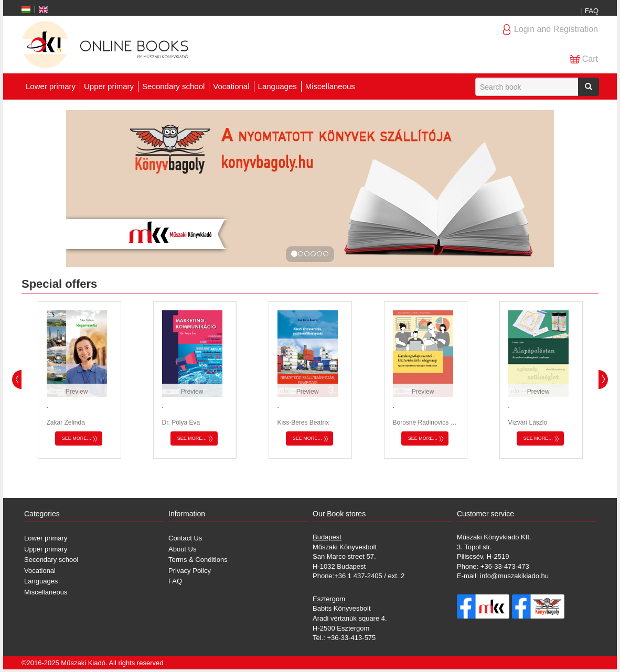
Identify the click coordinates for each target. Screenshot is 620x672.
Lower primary (51, 86)
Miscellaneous (330, 86)
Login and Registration (556, 29)
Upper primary (109, 86)
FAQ (592, 11)
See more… (77, 438)
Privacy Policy (190, 571)
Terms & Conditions (198, 560)
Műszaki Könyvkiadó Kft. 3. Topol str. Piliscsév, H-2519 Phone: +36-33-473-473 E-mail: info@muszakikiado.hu (503, 556)
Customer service (485, 514)
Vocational (231, 86)
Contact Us (185, 538)
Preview (77, 392)
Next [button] (603, 380)
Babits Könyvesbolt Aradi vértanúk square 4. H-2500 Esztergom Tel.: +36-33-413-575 (350, 618)
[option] (79, 380)
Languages (277, 86)
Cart (590, 59)
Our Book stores (339, 514)
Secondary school (173, 86)
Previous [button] (17, 380)
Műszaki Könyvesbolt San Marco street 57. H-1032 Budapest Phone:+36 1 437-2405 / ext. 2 (359, 556)
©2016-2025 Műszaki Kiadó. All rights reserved (92, 663)
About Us (182, 549)
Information (187, 514)
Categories (42, 514)
